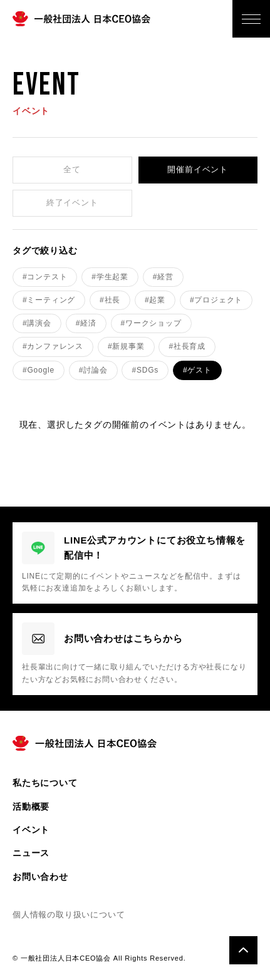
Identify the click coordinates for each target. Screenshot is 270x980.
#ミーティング (49, 300)
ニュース (31, 853)
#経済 (86, 323)
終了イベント (72, 203)
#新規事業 (126, 346)
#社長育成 (187, 346)
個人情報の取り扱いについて (69, 915)
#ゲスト (197, 370)
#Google (39, 370)
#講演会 (37, 323)
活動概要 (31, 807)
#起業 (155, 300)
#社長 (110, 300)
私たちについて (45, 783)
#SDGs (145, 370)
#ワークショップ (151, 323)
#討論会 (93, 370)
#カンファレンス (53, 346)
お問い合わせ (40, 877)
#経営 (163, 277)
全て (72, 169)
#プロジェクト (216, 300)
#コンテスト (45, 277)
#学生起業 (110, 277)
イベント (31, 830)
